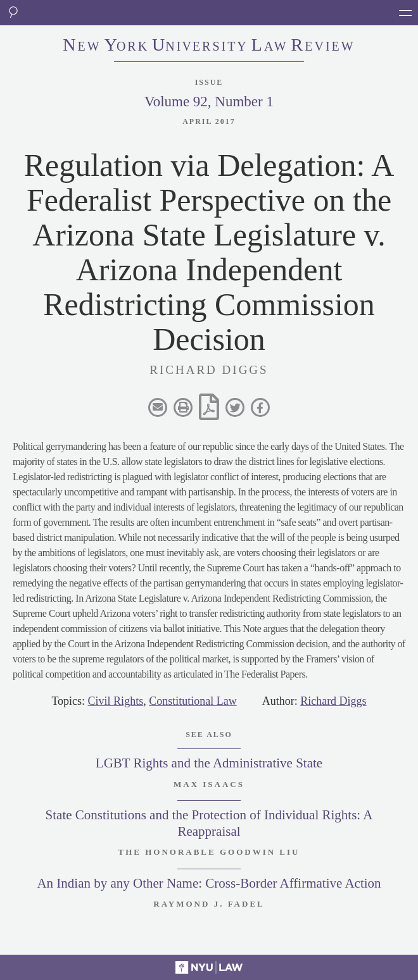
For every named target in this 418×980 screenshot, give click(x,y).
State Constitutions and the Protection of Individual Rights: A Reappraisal (209, 823)
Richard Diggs (333, 701)
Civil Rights (116, 701)
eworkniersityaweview (209, 46)
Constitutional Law (193, 701)
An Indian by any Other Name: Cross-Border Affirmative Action (209, 883)
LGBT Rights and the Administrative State (209, 763)
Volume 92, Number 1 (209, 102)
